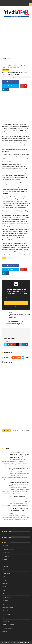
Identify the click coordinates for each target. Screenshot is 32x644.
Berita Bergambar (8, 611)
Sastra (5, 632)
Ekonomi (6, 604)
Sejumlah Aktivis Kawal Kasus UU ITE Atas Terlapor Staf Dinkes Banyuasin (19, 497)
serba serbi (6, 597)
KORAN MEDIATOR (7, 642)
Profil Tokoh (7, 587)
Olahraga (6, 601)
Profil (5, 590)
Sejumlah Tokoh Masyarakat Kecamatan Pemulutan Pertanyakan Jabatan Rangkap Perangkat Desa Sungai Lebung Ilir (19, 455)
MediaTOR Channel (8, 625)
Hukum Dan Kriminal (9, 549)
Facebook (11, 82)
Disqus (27, 358)
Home (4, 66)
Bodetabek (9, 66)
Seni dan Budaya (8, 608)
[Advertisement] (16, 36)
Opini (5, 594)
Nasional (6, 566)
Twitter (11, 86)
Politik (5, 580)
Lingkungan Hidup (8, 614)
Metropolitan (7, 570)
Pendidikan (6, 556)
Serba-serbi (6, 553)
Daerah (5, 560)
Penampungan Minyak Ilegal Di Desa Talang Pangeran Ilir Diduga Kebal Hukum (19, 484)
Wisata (5, 618)
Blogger (18, 358)
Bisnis (5, 577)
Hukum (5, 563)
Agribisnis (6, 621)
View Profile (8, 341)
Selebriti (6, 584)
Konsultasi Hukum (8, 628)
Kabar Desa (6, 573)
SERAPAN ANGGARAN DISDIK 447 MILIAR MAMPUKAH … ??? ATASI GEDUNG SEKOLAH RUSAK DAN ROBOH (18, 511)
